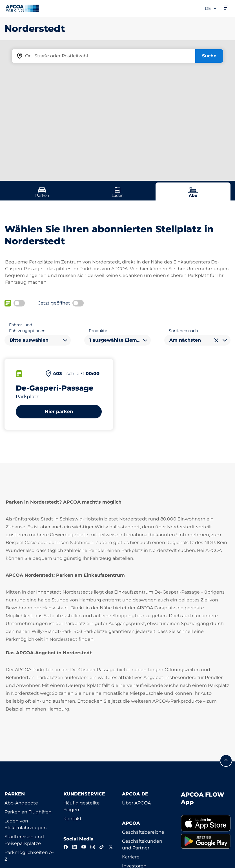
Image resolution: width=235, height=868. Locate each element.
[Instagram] (93, 847)
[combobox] (38, 340)
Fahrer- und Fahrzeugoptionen (27, 328)
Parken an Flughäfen (28, 812)
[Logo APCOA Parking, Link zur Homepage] (22, 8)
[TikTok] (102, 847)
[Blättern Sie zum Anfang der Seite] (226, 761)
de (211, 8)
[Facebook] (66, 847)
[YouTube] (84, 847)
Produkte (98, 331)
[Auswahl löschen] (216, 340)
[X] (111, 847)
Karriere (131, 857)
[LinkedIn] (75, 847)
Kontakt (73, 819)
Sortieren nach (183, 331)
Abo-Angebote (21, 803)
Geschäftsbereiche (143, 832)
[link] (206, 823)
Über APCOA (136, 803)
